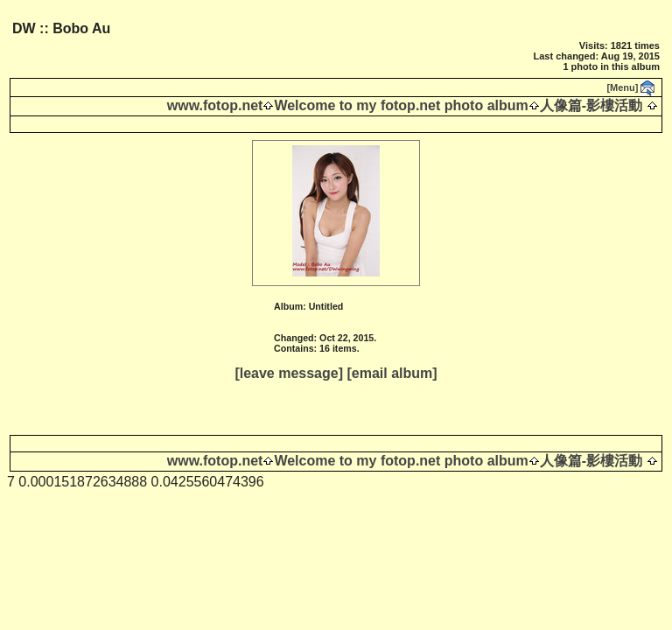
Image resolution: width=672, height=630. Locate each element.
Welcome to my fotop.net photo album (401, 105)
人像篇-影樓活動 (591, 105)
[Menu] (622, 87)
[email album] (392, 373)
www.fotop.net (215, 105)
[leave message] (289, 373)
